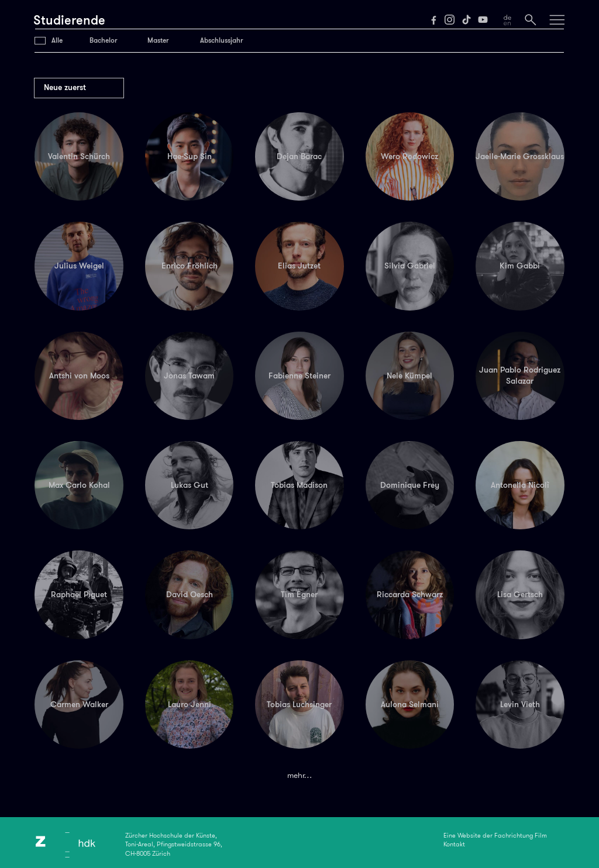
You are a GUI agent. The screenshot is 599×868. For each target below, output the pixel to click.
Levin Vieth (520, 704)
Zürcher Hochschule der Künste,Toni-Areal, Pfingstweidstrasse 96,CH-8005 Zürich (174, 845)
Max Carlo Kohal (79, 485)
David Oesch (190, 594)
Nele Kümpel (409, 376)
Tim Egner (299, 594)
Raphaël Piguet (79, 594)
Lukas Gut (190, 485)
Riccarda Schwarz (410, 594)
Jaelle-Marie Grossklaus (520, 156)
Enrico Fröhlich (190, 266)
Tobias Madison (299, 485)
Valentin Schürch (79, 156)
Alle (57, 40)
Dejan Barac (299, 156)
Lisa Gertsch (520, 594)
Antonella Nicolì (520, 485)
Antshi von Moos (79, 376)
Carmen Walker (79, 704)
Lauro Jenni (190, 704)
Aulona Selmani (410, 704)
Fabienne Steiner (299, 376)
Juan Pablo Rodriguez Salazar (520, 375)
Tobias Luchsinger (299, 704)
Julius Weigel (79, 266)
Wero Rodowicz (409, 156)
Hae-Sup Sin (190, 156)
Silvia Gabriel (410, 266)
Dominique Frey (410, 485)
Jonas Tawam (189, 376)
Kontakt (454, 844)
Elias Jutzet (299, 266)
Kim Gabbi (520, 266)
